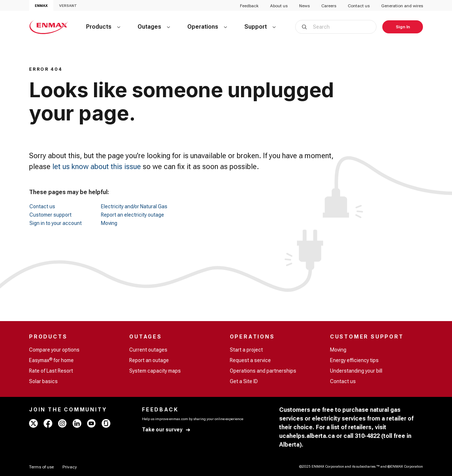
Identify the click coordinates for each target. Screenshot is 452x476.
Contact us (359, 6)
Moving (109, 223)
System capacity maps (155, 371)
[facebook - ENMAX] (48, 423)
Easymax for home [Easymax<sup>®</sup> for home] (51, 360)
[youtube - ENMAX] (91, 423)
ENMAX (41, 6)
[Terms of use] (41, 467)
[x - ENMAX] (33, 423)
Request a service (250, 360)
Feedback (249, 6)
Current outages (148, 350)
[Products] (103, 27)
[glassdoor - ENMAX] (106, 423)
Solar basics (43, 381)
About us (279, 6)
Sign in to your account (56, 223)
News (304, 6)
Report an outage (149, 360)
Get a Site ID (244, 381)
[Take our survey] (166, 430)
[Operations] (207, 27)
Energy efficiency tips (354, 360)
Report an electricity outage (133, 215)
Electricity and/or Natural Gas (134, 206)
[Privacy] (70, 467)
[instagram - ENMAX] (62, 423)
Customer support (50, 215)
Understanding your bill (356, 371)
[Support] (260, 27)
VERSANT (68, 6)
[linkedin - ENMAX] (77, 423)
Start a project (246, 350)
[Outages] (154, 27)
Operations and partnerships (263, 371)
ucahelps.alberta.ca (307, 436)
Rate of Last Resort (51, 371)
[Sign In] (403, 27)
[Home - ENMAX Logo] (49, 27)
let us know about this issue (97, 167)
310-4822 (367, 436)
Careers (329, 6)
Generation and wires (402, 6)
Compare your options (54, 350)
